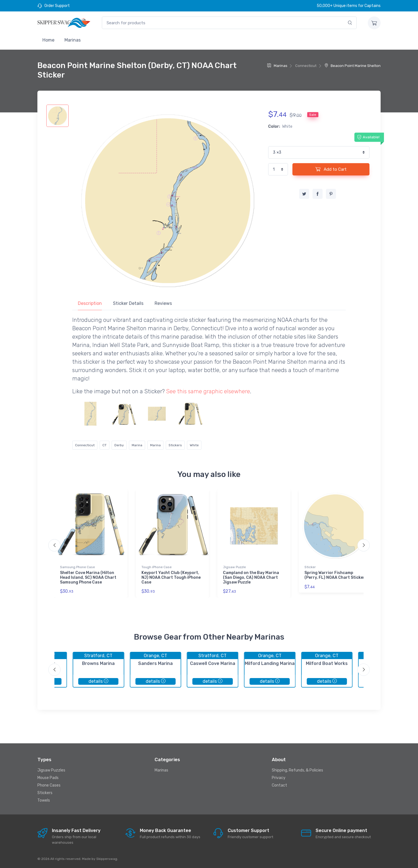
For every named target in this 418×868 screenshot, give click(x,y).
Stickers (175, 445)
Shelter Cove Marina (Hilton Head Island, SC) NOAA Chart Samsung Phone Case (88, 578)
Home (48, 40)
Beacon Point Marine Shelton (353, 66)
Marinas (73, 40)
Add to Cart (331, 169)
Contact (279, 785)
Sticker (310, 567)
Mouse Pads (48, 778)
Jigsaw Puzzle (234, 567)
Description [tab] (90, 303)
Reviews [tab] (163, 303)
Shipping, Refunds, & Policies (297, 770)
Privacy (279, 778)
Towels (44, 800)
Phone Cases (49, 785)
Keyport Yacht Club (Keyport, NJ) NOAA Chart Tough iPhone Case (171, 578)
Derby (119, 445)
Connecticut (85, 445)
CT (104, 445)
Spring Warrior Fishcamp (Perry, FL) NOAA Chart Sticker (335, 575)
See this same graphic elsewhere (208, 391)
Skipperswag (107, 859)
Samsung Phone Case (77, 567)
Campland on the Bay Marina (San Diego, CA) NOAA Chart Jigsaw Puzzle (251, 578)
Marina (137, 445)
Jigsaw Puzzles (51, 770)
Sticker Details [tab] (128, 303)
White (194, 445)
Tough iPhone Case (157, 567)
